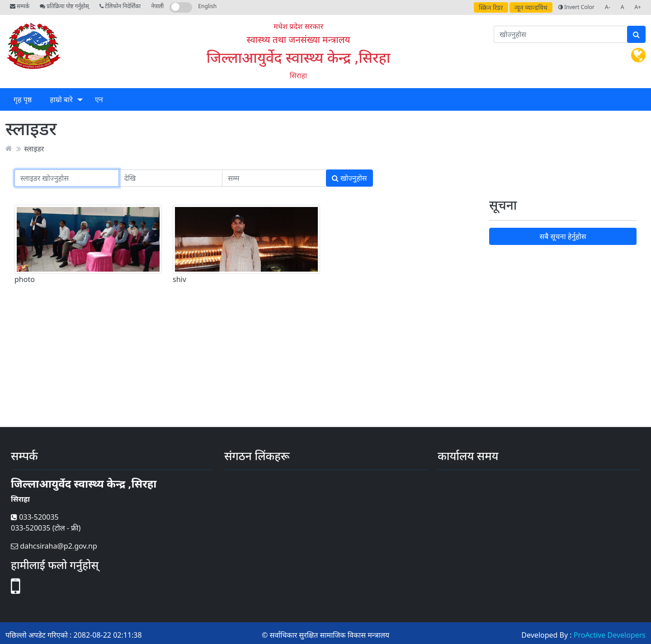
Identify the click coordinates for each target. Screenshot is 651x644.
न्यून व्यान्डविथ (531, 7)
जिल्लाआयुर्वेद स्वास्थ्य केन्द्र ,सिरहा (299, 57)
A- (608, 7)
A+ (638, 7)
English (207, 6)
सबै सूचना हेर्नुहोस (563, 236)
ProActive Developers (610, 635)
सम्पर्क (20, 6)
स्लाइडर (34, 148)
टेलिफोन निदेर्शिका (120, 6)
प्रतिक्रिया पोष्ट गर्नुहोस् (64, 6)
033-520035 (35, 517)
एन (99, 99)
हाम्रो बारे (61, 99)
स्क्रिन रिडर (491, 7)
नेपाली (157, 6)
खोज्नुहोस (349, 178)
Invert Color (576, 7)
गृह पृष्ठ (23, 99)
